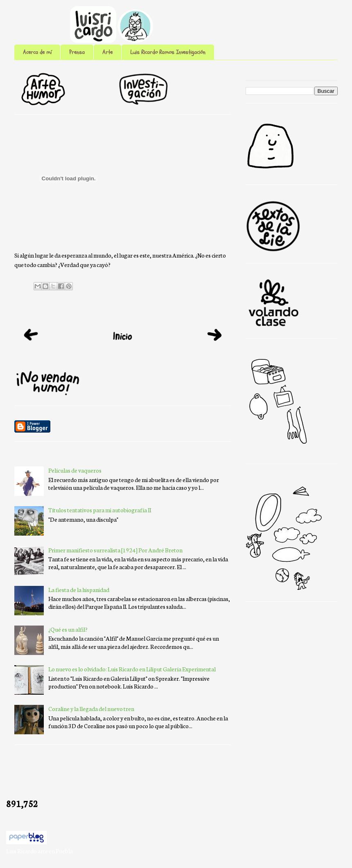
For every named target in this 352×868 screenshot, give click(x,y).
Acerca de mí (37, 52)
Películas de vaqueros (75, 470)
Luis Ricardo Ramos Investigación (168, 52)
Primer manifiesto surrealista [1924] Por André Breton (115, 550)
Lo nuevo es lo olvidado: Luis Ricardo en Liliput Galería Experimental (132, 669)
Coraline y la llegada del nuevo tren (91, 709)
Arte (107, 52)
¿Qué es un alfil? (68, 629)
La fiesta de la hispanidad (79, 590)
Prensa (77, 52)
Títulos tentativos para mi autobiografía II (100, 510)
